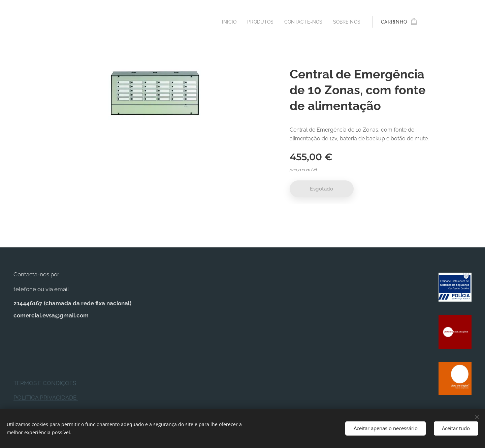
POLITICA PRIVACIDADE (46, 398)
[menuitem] (224, 22)
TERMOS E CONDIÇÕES (46, 383)
